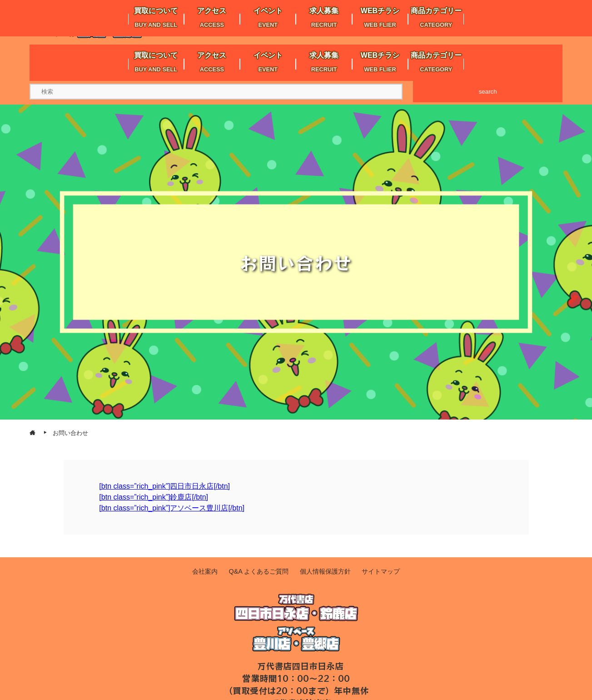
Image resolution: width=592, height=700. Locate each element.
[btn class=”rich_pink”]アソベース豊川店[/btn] (172, 508)
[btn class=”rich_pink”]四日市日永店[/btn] (164, 486)
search (488, 92)
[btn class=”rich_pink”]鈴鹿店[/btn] (154, 497)
